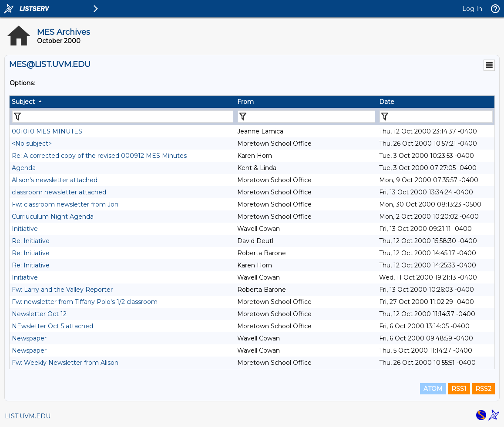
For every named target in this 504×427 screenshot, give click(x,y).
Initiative (25, 229)
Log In (472, 9)
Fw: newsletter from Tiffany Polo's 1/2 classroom (85, 302)
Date (387, 102)
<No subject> (32, 143)
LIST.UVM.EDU (28, 416)
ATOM (433, 389)
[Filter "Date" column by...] (436, 117)
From (245, 102)
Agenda (24, 168)
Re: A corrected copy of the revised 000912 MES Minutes (99, 156)
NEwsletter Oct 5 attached (52, 326)
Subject (23, 102)
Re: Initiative (31, 241)
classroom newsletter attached (59, 192)
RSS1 (459, 389)
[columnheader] (122, 102)
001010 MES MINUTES (47, 131)
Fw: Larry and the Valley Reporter (62, 290)
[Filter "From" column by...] (306, 117)
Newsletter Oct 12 (39, 314)
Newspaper (29, 338)
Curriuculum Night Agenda (53, 217)
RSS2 (483, 389)
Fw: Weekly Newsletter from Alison (65, 363)
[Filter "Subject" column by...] (123, 117)
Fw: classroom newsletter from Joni (66, 204)
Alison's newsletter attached (55, 180)
